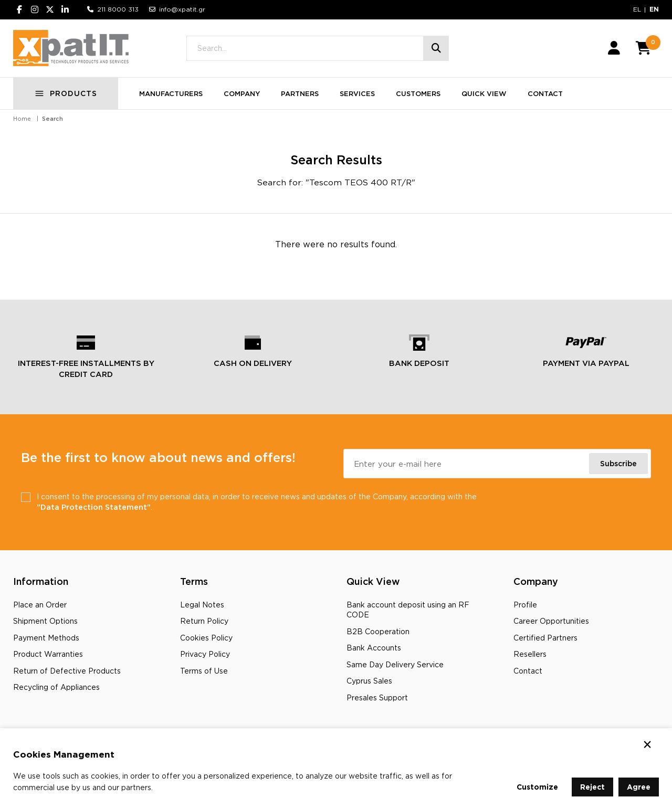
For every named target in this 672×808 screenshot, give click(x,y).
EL (637, 9)
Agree (639, 787)
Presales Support (377, 697)
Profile (525, 605)
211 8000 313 (118, 9)
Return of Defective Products (67, 671)
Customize (537, 787)
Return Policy (204, 621)
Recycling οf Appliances (56, 687)
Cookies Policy (206, 638)
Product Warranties (48, 654)
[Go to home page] (71, 48)
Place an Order (40, 605)
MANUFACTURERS (171, 93)
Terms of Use (204, 671)
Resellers (530, 654)
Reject (592, 787)
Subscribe (618, 463)
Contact (528, 671)
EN (654, 9)
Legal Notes (202, 605)
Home (22, 119)
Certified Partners (545, 638)
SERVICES (357, 93)
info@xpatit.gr (182, 9)
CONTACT (545, 93)
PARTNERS (300, 93)
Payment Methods (46, 638)
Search (52, 119)
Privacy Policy (205, 654)
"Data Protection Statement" (94, 507)
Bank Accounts (374, 648)
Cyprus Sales (369, 681)
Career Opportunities (551, 621)
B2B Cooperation (378, 631)
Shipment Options (45, 621)
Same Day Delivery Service (395, 664)
